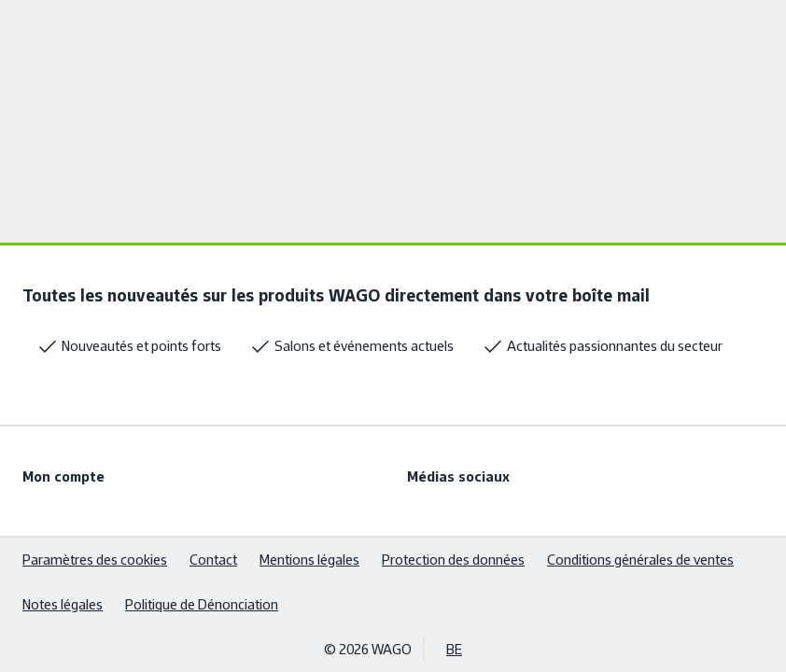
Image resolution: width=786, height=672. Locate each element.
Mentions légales (309, 560)
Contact (213, 560)
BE (454, 649)
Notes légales (63, 604)
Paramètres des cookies (95, 560)
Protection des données (453, 560)
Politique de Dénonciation (202, 604)
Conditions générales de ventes (640, 560)
